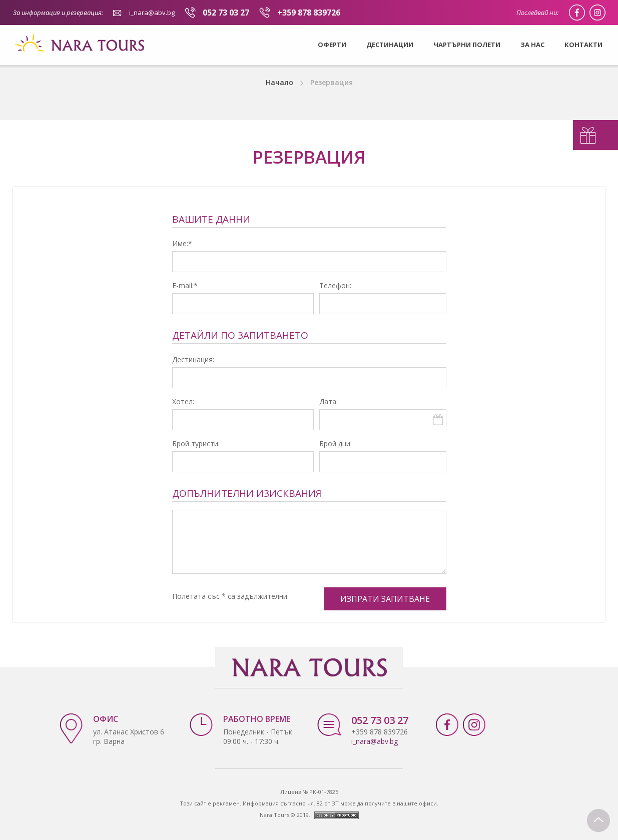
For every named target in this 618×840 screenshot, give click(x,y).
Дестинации (390, 45)
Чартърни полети (467, 45)
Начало (279, 82)
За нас (532, 45)
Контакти (583, 45)
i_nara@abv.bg (152, 13)
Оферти (332, 45)
